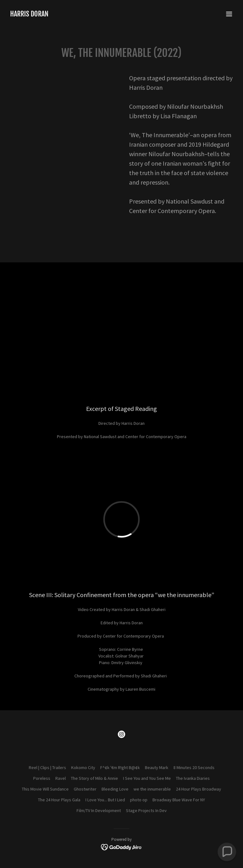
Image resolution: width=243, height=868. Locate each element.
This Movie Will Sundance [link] (45, 789)
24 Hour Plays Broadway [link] (199, 789)
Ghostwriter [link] (85, 789)
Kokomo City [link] (83, 767)
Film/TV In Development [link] (99, 810)
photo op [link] (139, 800)
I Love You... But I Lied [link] (105, 800)
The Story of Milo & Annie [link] (94, 778)
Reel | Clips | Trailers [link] (47, 767)
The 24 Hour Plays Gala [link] (59, 800)
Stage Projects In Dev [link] (146, 810)
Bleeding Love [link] (115, 789)
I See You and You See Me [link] (147, 778)
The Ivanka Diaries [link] (193, 778)
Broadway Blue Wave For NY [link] (179, 800)
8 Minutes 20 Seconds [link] (194, 767)
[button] (229, 14)
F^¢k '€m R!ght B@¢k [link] (120, 767)
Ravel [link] (61, 778)
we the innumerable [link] (152, 789)
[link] (29, 15)
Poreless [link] (42, 778)
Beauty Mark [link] (157, 767)
